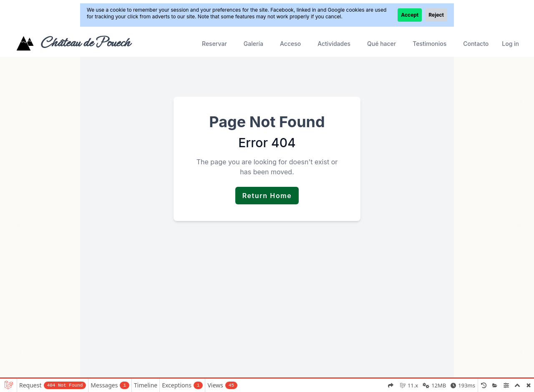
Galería (253, 44)
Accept (410, 15)
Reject (436, 15)
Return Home (267, 196)
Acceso (290, 44)
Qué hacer (382, 44)
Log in (510, 44)
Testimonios (429, 44)
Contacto (476, 44)
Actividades (334, 44)
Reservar (214, 44)
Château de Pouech (85, 43)
